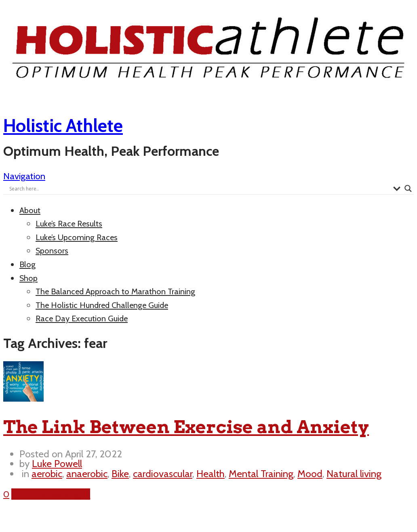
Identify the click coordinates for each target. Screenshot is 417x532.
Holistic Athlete (63, 126)
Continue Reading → (51, 494)
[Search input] (199, 189)
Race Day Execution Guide (82, 318)
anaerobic (87, 473)
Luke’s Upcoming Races (77, 237)
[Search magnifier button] (408, 189)
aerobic (47, 473)
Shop (28, 278)
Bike (120, 473)
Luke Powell (57, 463)
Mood (310, 473)
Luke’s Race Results (69, 224)
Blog (27, 264)
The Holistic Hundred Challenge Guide (102, 305)
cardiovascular (163, 473)
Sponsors (52, 251)
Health (211, 473)
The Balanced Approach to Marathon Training (115, 291)
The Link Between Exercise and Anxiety (186, 427)
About (30, 210)
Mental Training (261, 473)
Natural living (354, 473)
